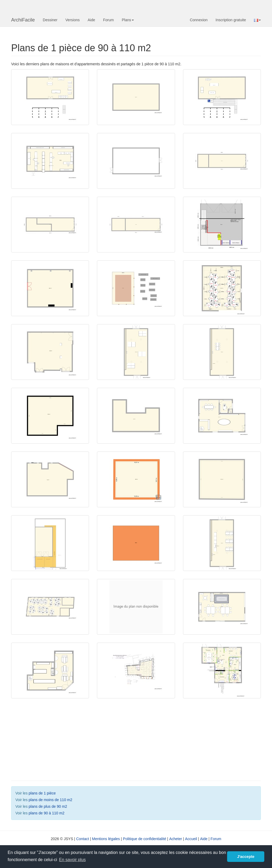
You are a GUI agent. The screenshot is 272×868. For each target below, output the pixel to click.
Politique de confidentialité (145, 839)
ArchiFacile (23, 20)
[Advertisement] (54, 741)
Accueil (191, 839)
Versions (73, 20)
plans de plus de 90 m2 (48, 806)
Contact (83, 839)
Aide (91, 20)
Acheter (176, 839)
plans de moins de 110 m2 (50, 800)
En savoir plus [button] (72, 860)
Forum (108, 20)
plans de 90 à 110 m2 (47, 813)
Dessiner (50, 20)
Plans (128, 20)
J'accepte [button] (246, 857)
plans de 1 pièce (42, 793)
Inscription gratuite (231, 20)
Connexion (199, 20)
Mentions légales (106, 839)
